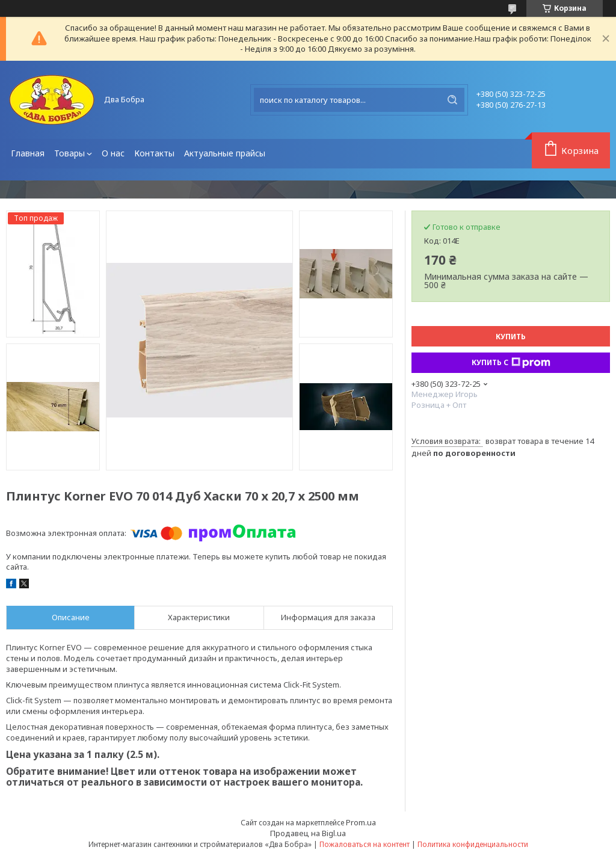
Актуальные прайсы (225, 153)
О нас (113, 153)
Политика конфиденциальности (473, 844)
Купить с (511, 363)
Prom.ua (361, 822)
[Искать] (452, 100)
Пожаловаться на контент (365, 844)
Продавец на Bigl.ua (308, 833)
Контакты (154, 153)
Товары (69, 153)
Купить (511, 337)
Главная (28, 153)
